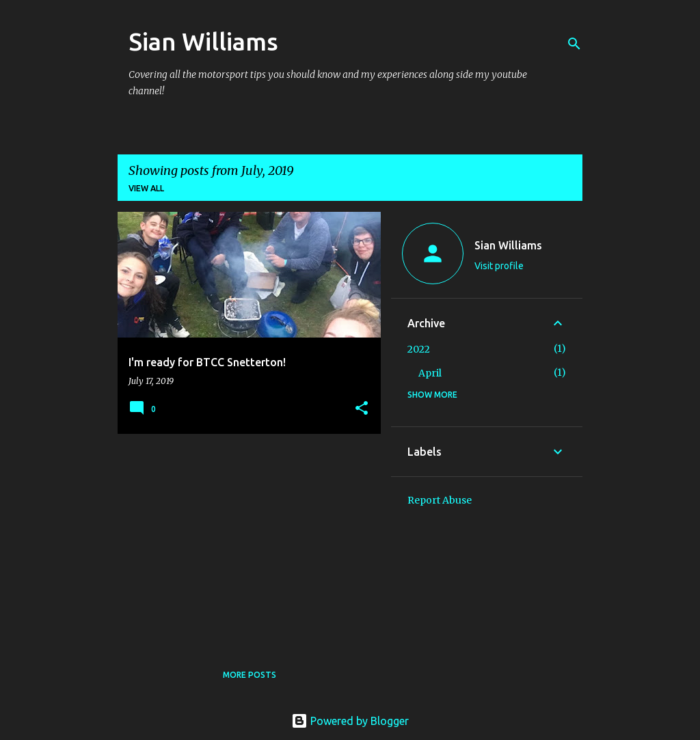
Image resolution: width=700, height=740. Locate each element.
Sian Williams (203, 41)
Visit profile (499, 266)
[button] (362, 409)
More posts (250, 675)
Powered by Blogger (350, 721)
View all (146, 188)
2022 (419, 349)
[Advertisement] (244, 540)
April (430, 373)
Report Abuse (440, 500)
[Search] (574, 44)
